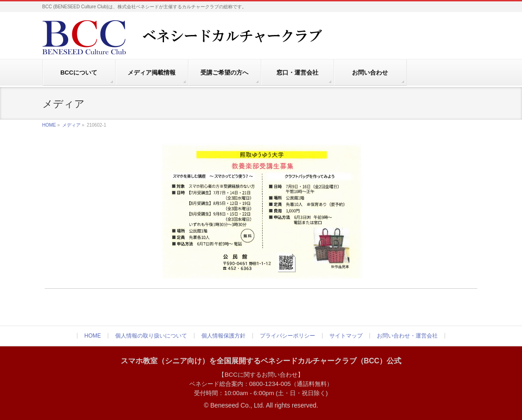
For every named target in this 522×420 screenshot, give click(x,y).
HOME (49, 125)
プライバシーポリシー (287, 336)
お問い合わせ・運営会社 (407, 336)
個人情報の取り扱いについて (151, 336)
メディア (71, 125)
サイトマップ (346, 336)
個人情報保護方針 (223, 336)
